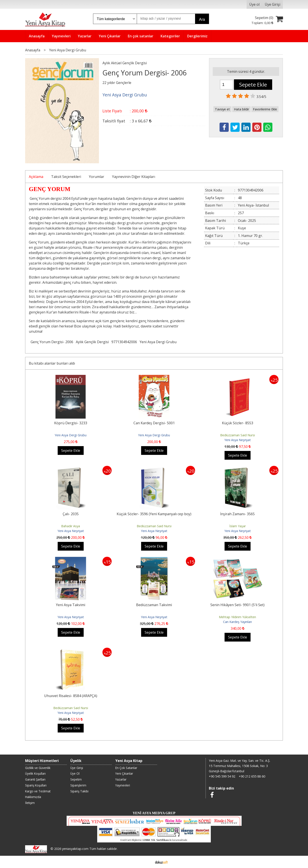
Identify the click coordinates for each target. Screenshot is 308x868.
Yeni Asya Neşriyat (238, 440)
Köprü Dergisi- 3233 (71, 423)
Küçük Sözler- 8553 (238, 423)
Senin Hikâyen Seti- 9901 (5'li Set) (237, 605)
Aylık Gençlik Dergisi (92, 342)
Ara (202, 19)
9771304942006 (124, 342)
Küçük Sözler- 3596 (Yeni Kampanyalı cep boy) (154, 514)
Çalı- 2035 (71, 514)
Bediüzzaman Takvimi (154, 605)
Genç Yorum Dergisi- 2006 (52, 342)
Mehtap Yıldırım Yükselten (237, 617)
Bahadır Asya (71, 526)
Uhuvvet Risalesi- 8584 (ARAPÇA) (71, 696)
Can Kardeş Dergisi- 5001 (154, 423)
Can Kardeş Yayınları (237, 622)
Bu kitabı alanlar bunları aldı (52, 363)
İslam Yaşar (238, 526)
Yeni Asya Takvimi (71, 605)
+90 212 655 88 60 (252, 776)
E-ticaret (147, 862)
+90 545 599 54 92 (222, 776)
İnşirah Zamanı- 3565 (237, 514)
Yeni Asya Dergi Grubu (158, 342)
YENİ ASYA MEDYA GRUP (154, 813)
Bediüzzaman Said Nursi (238, 435)
